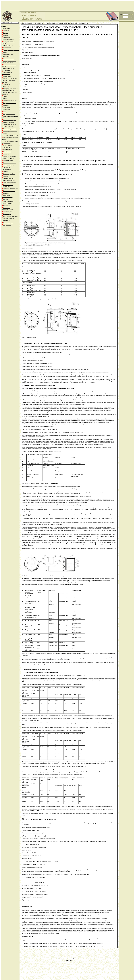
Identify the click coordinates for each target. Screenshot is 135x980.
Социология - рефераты (9, 124)
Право (5, 112)
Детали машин (7, 48)
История (5, 176)
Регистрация (131, 17)
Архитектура (7, 28)
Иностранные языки (9, 165)
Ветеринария (7, 221)
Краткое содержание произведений (8, 69)
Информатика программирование (7, 196)
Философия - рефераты (9, 129)
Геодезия (6, 33)
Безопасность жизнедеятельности (7, 209)
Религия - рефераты (8, 122)
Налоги (5, 99)
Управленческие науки (9, 181)
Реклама (5, 172)
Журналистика (7, 57)
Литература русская (8, 158)
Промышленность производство (8, 186)
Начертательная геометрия (10, 101)
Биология (6, 199)
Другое (5, 52)
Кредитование (7, 225)
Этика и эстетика (8, 145)
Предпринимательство (9, 114)
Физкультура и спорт (9, 201)
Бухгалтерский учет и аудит (11, 216)
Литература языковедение (10, 78)
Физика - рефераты (8, 127)
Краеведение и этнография (10, 189)
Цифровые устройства (9, 174)
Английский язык (8, 204)
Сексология (6, 193)
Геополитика (7, 37)
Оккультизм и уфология (10, 103)
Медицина (6, 87)
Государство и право (9, 40)
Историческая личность (10, 163)
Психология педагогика (9, 183)
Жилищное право (8, 54)
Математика (6, 84)
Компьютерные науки (9, 178)
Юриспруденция (8, 150)
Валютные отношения (9, 218)
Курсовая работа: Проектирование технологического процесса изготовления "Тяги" (67, 23)
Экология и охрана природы (11, 135)
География (6, 31)
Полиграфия (6, 107)
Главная (23, 23)
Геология (6, 35)
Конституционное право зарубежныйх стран (9, 62)
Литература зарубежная (9, 156)
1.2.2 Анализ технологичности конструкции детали (47, 174)
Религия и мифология (9, 191)
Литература (6, 154)
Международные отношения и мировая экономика (10, 90)
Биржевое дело (7, 214)
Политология (7, 110)
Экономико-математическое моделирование (10, 142)
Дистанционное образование (11, 50)
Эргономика (6, 147)
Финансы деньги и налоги (10, 131)
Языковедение (7, 152)
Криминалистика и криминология (8, 73)
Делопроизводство (8, 46)
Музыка (5, 96)
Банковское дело (8, 212)
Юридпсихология (8, 161)
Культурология (7, 76)
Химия (5, 133)
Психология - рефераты (9, 120)
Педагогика (6, 105)
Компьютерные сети (9, 59)
